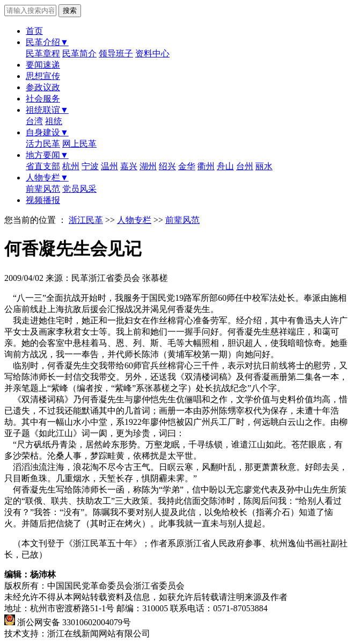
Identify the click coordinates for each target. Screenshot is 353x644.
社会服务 (43, 99)
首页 (34, 31)
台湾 (34, 121)
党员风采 (79, 189)
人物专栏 (47, 178)
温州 (109, 166)
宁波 (90, 166)
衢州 (206, 166)
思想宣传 (43, 76)
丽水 (264, 166)
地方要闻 (47, 155)
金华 (187, 166)
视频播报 (43, 200)
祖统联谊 (47, 110)
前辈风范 (43, 189)
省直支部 (43, 166)
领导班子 (116, 53)
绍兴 (167, 166)
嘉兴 (129, 166)
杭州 (71, 166)
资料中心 (152, 53)
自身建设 (47, 132)
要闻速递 (43, 65)
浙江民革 (86, 220)
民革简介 (79, 53)
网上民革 (79, 144)
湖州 (148, 166)
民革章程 (43, 53)
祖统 (54, 121)
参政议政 (43, 87)
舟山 (225, 166)
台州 (245, 166)
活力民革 (43, 144)
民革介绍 (47, 42)
